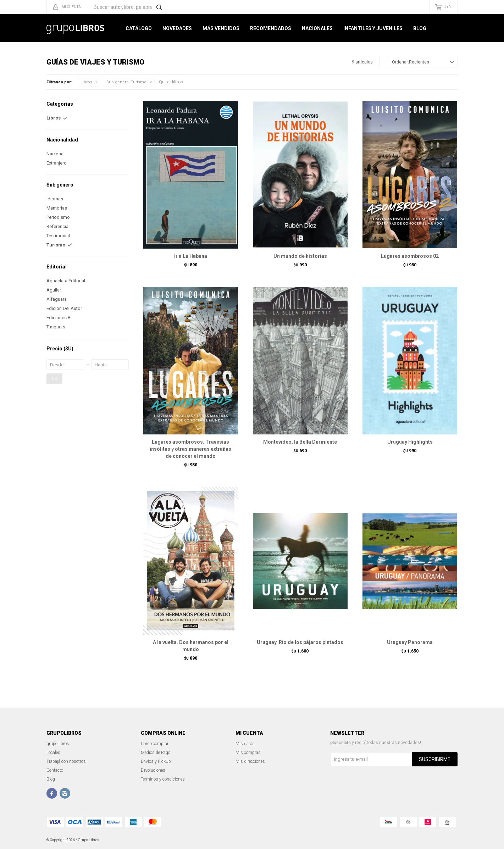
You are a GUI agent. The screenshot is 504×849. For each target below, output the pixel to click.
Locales (53, 753)
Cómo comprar (155, 744)
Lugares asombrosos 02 (410, 256)
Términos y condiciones (163, 779)
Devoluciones (153, 770)
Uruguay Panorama (410, 642)
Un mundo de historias (300, 256)
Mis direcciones (250, 761)
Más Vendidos (221, 28)
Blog (420, 28)
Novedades (177, 28)
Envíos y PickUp (156, 761)
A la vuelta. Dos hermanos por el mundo (191, 646)
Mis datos (245, 744)
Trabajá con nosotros (66, 761)
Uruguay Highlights (410, 442)
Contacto (55, 770)
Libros (86, 82)
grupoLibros (58, 744)
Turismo (126, 82)
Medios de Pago (156, 753)
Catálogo (139, 28)
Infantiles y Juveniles (373, 28)
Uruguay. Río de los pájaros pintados (300, 642)
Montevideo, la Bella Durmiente (300, 442)
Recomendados (271, 28)
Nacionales (317, 28)
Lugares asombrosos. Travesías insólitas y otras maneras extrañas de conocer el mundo (190, 449)
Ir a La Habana (191, 256)
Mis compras (248, 753)
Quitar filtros (171, 82)
